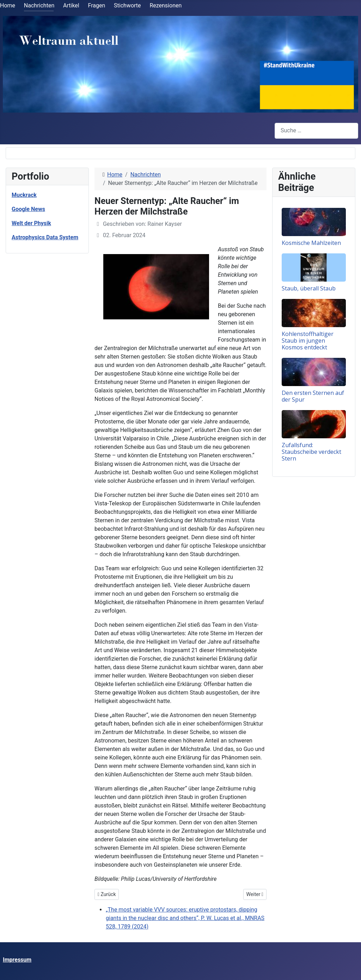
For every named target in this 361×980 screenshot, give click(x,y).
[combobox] (316, 131)
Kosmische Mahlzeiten (311, 243)
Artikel (71, 5)
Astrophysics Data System (45, 237)
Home (8, 5)
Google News (28, 209)
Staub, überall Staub (309, 288)
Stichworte (127, 5)
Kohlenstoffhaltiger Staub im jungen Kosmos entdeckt (308, 341)
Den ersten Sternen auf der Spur (313, 396)
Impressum (17, 960)
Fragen (97, 5)
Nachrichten (39, 5)
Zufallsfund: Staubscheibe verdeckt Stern (311, 452)
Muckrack (24, 195)
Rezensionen (166, 5)
